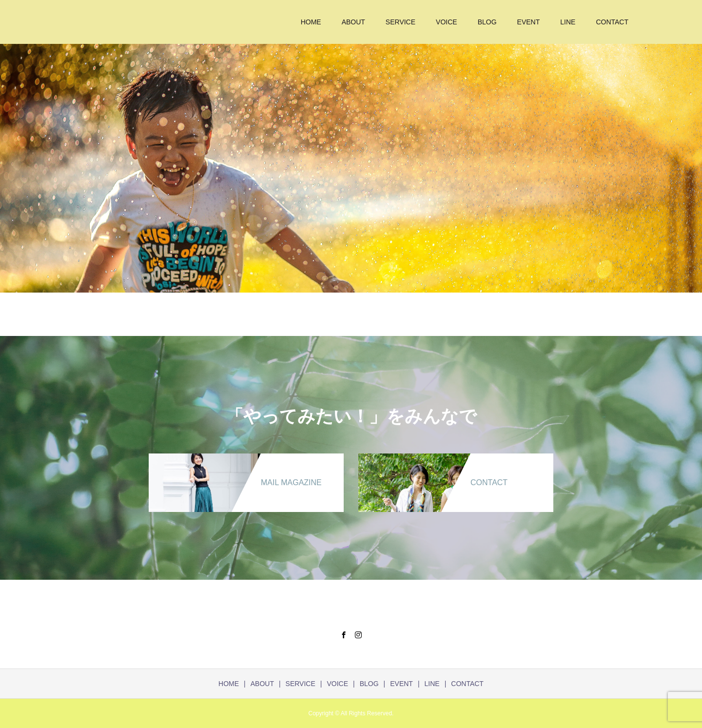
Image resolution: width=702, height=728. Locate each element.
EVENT (529, 22)
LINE (568, 22)
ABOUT (353, 22)
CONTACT (612, 22)
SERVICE (400, 22)
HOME (311, 22)
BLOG (487, 22)
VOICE (447, 22)
